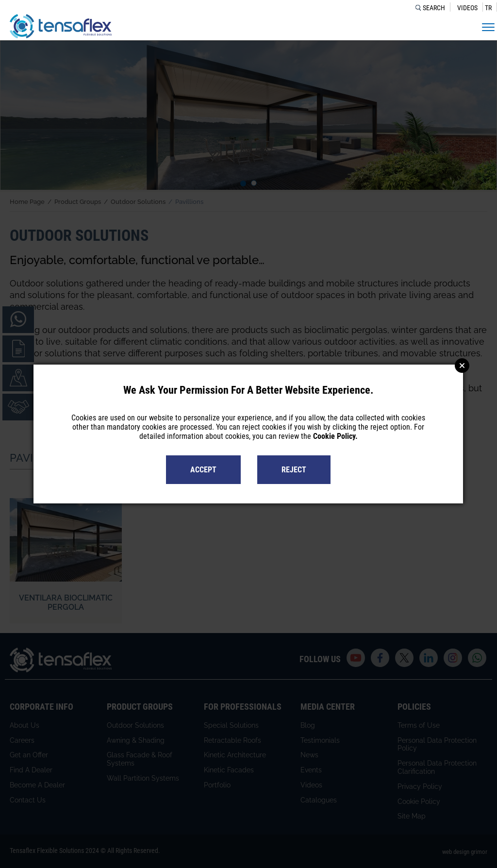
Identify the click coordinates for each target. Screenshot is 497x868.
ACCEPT (203, 470)
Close (462, 366)
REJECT (294, 470)
